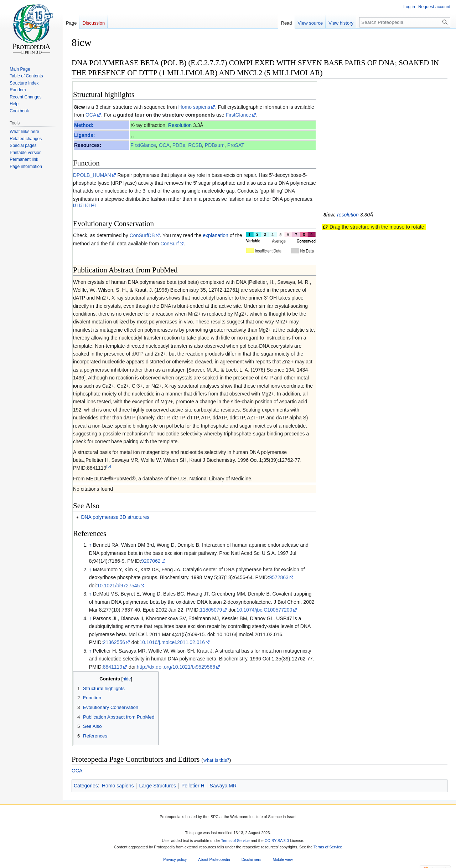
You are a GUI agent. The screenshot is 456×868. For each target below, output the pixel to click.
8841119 (113, 667)
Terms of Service (235, 841)
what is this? (216, 760)
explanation (216, 235)
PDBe (179, 145)
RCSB (195, 145)
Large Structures (157, 786)
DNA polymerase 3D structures (115, 517)
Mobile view (283, 859)
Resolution (180, 125)
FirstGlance (239, 115)
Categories (86, 786)
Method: (84, 125)
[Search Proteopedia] (405, 22)
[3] (87, 205)
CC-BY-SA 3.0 (277, 841)
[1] (75, 205)
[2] (81, 205)
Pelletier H (193, 786)
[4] (94, 205)
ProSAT (236, 145)
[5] (108, 466)
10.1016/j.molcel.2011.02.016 (172, 642)
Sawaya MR (223, 786)
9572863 (279, 577)
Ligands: (84, 135)
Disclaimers (252, 859)
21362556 (114, 642)
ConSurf (169, 244)
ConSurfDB (142, 235)
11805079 (211, 610)
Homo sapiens (195, 107)
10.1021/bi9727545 (118, 586)
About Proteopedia (214, 859)
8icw (79, 107)
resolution (348, 215)
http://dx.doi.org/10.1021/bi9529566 (176, 667)
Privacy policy (175, 859)
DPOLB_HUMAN (92, 175)
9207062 (151, 561)
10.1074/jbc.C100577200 (264, 610)
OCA (91, 115)
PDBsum (215, 145)
